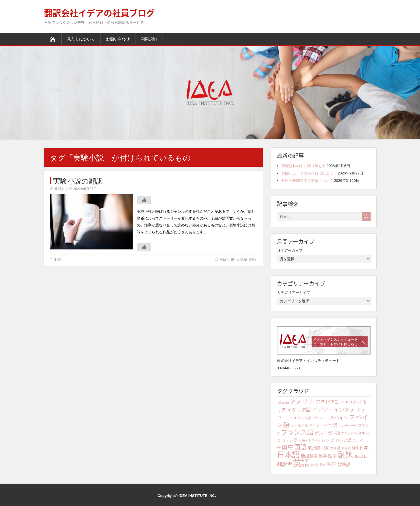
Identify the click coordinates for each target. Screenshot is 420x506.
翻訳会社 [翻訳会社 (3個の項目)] (361, 456)
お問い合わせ (118, 39)
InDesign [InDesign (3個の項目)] (283, 403)
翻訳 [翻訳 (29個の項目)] (346, 455)
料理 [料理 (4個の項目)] (355, 448)
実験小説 (227, 260)
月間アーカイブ (290, 250)
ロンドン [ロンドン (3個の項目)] (359, 440)
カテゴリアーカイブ (293, 292)
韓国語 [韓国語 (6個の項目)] (344, 464)
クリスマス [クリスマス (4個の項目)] (321, 418)
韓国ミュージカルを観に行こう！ (309, 173)
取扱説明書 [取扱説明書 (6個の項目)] (318, 448)
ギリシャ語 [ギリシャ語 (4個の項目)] (302, 418)
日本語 (242, 260)
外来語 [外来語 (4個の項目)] (335, 448)
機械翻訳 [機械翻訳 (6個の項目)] (309, 456)
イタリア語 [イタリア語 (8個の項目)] (299, 410)
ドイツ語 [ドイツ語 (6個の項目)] (329, 425)
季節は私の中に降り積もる (304, 166)
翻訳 (58, 260)
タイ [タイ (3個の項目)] (294, 426)
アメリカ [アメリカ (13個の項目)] (302, 402)
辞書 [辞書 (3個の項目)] (323, 465)
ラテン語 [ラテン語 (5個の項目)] (290, 440)
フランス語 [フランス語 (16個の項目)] (297, 432)
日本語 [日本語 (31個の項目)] (288, 455)
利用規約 (149, 39)
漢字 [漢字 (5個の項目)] (323, 456)
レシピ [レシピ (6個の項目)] (328, 440)
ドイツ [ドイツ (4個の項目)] (314, 426)
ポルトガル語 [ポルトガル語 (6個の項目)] (327, 433)
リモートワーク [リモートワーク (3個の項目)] (310, 440)
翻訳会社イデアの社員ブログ (99, 13)
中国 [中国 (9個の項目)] (282, 447)
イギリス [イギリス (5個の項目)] (349, 402)
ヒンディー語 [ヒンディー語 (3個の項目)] (348, 426)
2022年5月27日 (85, 189)
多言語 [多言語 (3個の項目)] (346, 448)
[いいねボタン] (144, 200)
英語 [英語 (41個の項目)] (301, 463)
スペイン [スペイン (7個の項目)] (339, 417)
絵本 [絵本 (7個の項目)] (332, 456)
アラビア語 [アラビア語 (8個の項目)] (328, 402)
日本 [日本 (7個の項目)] (364, 447)
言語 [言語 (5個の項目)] (315, 465)
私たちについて (81, 39)
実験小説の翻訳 (78, 180)
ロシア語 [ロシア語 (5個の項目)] (343, 440)
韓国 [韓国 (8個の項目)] (332, 464)
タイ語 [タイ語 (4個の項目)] (303, 426)
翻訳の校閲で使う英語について (307, 181)
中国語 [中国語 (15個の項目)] (297, 447)
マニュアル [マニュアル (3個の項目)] (349, 433)
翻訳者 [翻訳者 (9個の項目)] (285, 464)
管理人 (59, 189)
